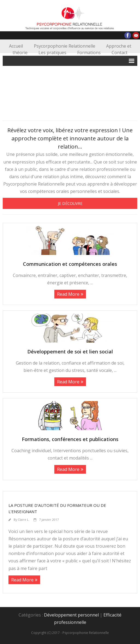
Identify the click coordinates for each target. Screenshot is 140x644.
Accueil (16, 46)
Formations (89, 53)
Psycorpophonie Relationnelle (65, 46)
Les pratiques (52, 53)
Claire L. (24, 520)
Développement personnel (71, 615)
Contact (120, 53)
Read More (68, 294)
